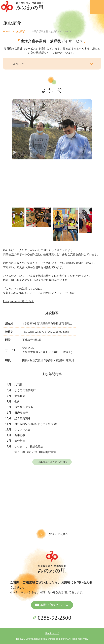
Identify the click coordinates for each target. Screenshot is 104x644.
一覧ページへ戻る (52, 534)
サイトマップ (52, 633)
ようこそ (18, 64)
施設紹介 (21, 31)
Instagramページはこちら (19, 301)
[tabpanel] (39, 217)
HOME (7, 31)
